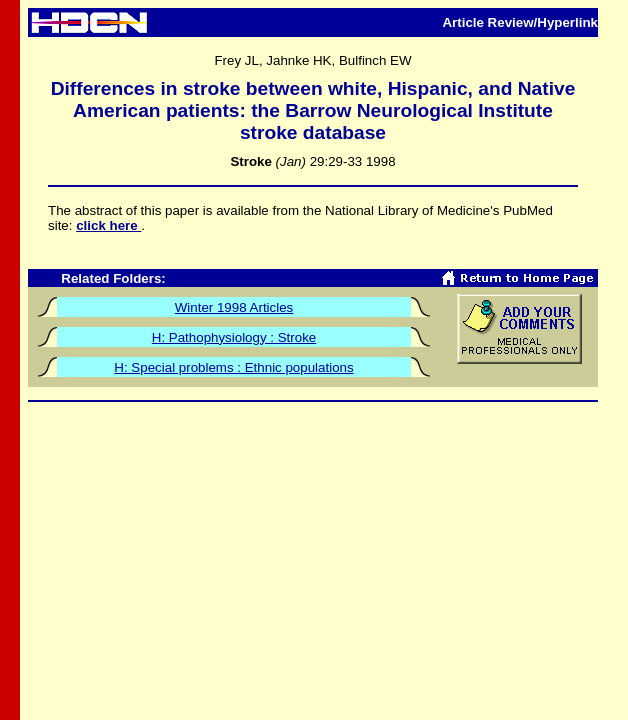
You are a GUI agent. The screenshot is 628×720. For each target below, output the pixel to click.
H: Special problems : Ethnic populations (233, 367)
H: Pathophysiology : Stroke (234, 337)
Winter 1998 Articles (234, 307)
